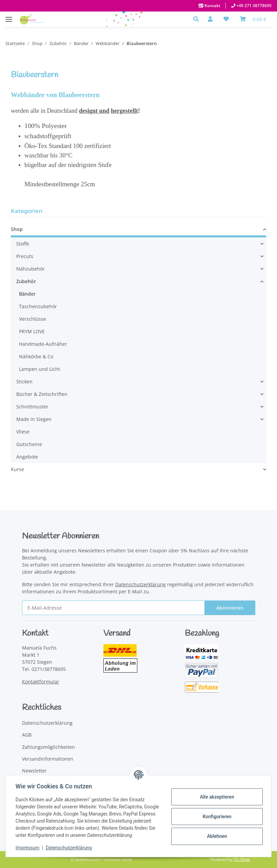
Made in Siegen (34, 419)
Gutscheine (29, 444)
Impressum (28, 848)
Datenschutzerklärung (70, 848)
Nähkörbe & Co (36, 356)
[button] (198, 19)
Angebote (27, 457)
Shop (17, 229)
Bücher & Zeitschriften (42, 394)
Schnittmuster (32, 407)
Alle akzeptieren (216, 797)
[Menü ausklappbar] (9, 16)
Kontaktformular (41, 682)
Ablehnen (216, 836)
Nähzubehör (31, 269)
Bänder (27, 294)
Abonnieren (230, 608)
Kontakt (212, 6)
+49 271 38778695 (253, 6)
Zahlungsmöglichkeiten (48, 747)
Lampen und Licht (39, 369)
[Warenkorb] (253, 19)
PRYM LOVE (32, 331)
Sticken (24, 382)
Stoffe (23, 244)
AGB (27, 735)
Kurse (17, 469)
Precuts (25, 256)
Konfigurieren (216, 817)
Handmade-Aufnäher (43, 344)
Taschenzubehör (38, 306)
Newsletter (34, 771)
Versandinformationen (48, 759)
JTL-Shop (242, 859)
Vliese (23, 432)
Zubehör (26, 281)
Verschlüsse (33, 319)
